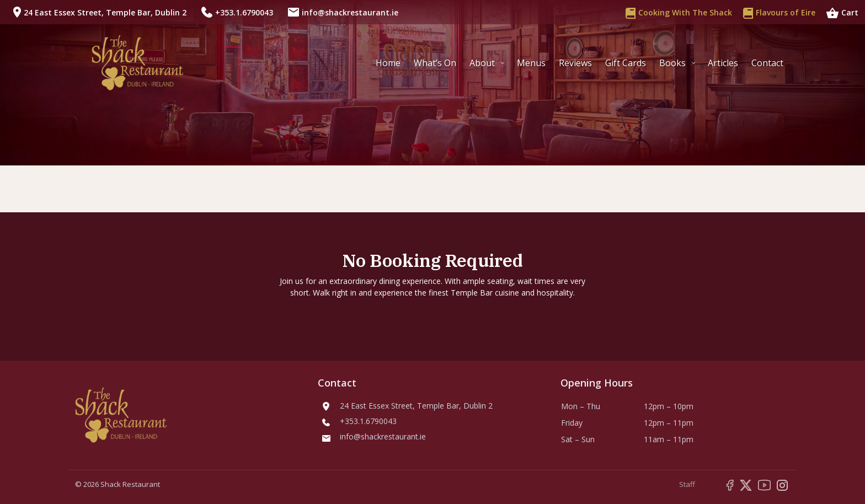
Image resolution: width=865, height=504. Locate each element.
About (482, 63)
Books (672, 63)
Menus (531, 63)
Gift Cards (626, 63)
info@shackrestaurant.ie (350, 12)
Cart (842, 12)
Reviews (575, 63)
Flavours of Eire (779, 12)
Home (388, 63)
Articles (723, 63)
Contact (767, 63)
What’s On (435, 63)
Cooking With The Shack (679, 12)
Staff (687, 484)
